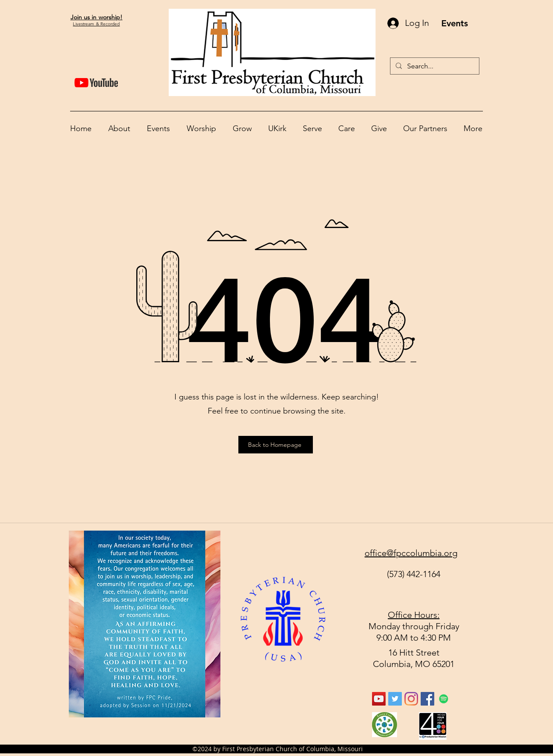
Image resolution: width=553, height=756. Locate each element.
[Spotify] (444, 699)
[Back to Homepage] (276, 445)
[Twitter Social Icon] (395, 699)
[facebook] (427, 699)
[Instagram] (411, 699)
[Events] (454, 23)
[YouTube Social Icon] (379, 699)
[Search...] (434, 66)
